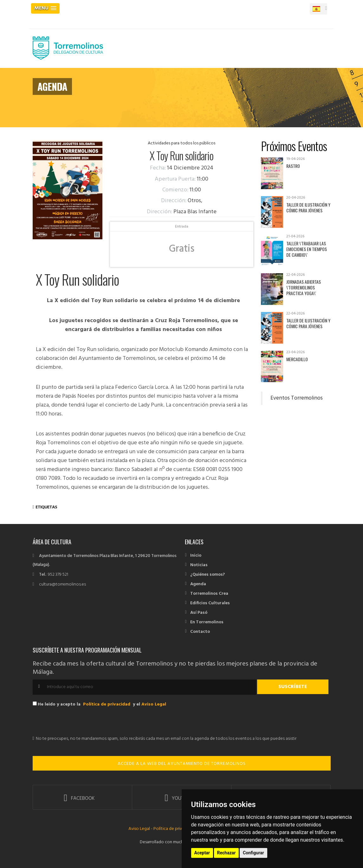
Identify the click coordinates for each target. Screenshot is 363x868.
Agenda (198, 584)
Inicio (196, 556)
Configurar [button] (253, 853)
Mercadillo (297, 359)
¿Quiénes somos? (207, 575)
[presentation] (81, 722)
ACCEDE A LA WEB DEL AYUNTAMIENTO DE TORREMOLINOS (182, 764)
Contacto (200, 632)
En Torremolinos (207, 622)
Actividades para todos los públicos (181, 143)
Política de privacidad (107, 704)
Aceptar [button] (202, 853)
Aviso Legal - (141, 829)
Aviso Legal (154, 704)
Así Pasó (199, 613)
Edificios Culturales (210, 603)
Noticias (199, 565)
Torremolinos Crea (209, 594)
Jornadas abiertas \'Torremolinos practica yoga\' (304, 287)
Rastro (293, 166)
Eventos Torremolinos (297, 398)
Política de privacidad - (175, 829)
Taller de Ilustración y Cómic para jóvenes (308, 207)
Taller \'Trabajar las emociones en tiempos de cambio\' (307, 249)
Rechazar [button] (227, 853)
